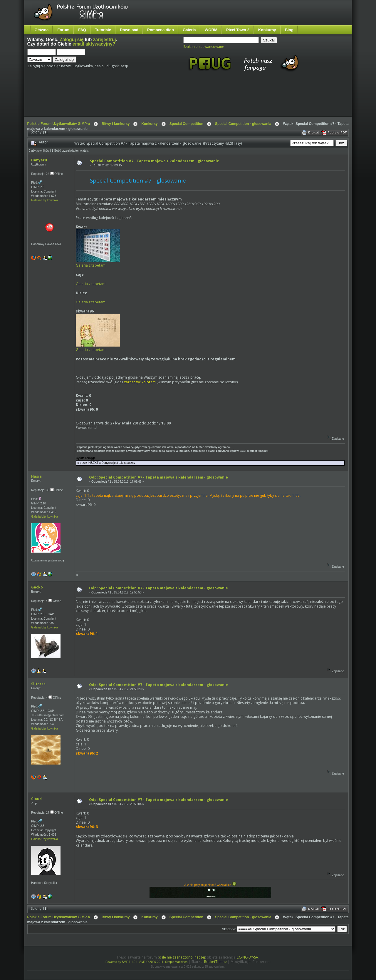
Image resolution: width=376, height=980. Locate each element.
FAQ (82, 30)
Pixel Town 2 (238, 30)
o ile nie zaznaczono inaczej (182, 957)
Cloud (36, 799)
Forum (63, 30)
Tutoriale (103, 30)
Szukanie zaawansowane (204, 47)
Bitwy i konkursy (116, 124)
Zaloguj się (72, 40)
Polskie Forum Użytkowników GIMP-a (59, 124)
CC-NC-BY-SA (247, 957)
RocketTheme (215, 962)
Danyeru (39, 160)
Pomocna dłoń (161, 30)
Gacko (37, 587)
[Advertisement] (137, 99)
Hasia (36, 476)
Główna (42, 30)
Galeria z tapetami (91, 265)
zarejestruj (105, 40)
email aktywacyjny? (94, 44)
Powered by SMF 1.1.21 (121, 962)
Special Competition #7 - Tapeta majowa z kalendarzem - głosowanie (155, 161)
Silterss (38, 684)
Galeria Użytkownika (45, 200)
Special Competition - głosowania (243, 124)
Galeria (189, 30)
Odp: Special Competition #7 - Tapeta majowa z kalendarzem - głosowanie (158, 477)
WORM (211, 30)
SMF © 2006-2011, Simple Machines (164, 962)
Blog (289, 30)
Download (129, 30)
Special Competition (186, 124)
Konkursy (267, 30)
